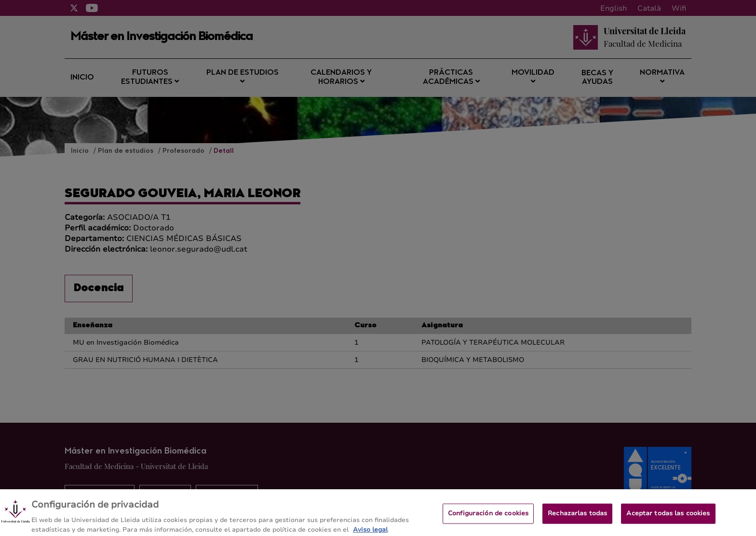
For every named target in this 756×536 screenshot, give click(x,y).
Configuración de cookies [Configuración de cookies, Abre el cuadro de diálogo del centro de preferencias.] (488, 517)
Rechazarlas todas (577, 517)
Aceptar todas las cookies (668, 517)
